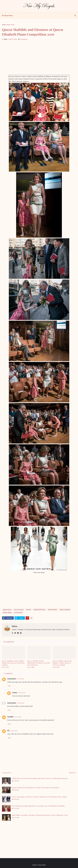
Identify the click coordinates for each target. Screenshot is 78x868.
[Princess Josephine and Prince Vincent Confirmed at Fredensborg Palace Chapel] (6, 799)
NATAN (29, 610)
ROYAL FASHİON (65, 610)
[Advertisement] (39, 58)
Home (4, 25)
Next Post (72, 773)
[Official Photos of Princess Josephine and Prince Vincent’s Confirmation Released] (6, 781)
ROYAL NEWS (7, 613)
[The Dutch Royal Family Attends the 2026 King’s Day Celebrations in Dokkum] (6, 808)
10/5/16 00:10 (21, 679)
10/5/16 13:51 (18, 717)
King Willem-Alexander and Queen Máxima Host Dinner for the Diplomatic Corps (40, 815)
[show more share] (31, 618)
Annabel (10, 717)
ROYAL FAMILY (53, 610)
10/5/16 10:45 (22, 693)
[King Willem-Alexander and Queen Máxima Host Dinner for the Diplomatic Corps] (6, 817)
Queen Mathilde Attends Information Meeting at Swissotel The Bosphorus (39, 663)
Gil (8, 731)
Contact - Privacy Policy (39, 865)
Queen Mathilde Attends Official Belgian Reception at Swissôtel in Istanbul (13, 663)
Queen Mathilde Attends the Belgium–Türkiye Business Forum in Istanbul (62, 663)
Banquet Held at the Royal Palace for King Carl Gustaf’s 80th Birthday (36, 788)
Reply (9, 686)
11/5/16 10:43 (14, 731)
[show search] (75, 15)
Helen (15, 626)
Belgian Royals (10, 25)
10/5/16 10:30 (21, 703)
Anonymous (12, 679)
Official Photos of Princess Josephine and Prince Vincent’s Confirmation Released (40, 778)
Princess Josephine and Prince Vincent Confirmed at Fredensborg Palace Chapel (39, 797)
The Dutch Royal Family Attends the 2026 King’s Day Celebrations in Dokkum (38, 806)
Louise (15, 692)
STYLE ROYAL (18, 613)
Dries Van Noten (19, 610)
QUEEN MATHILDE (39, 610)
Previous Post (7, 773)
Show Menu (9, 15)
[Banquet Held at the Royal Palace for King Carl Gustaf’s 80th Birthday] (6, 790)
